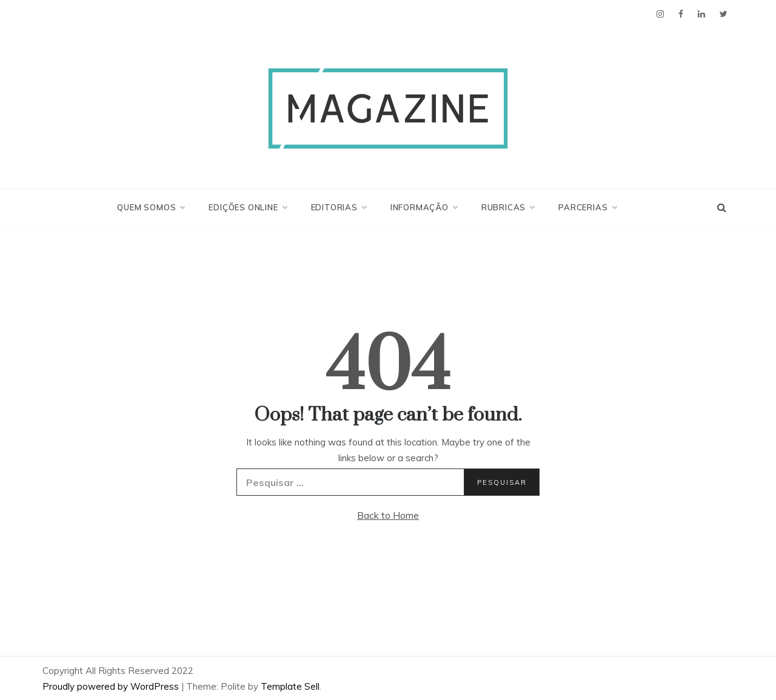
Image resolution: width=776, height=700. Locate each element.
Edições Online (247, 207)
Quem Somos (151, 207)
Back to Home (388, 515)
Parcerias (587, 207)
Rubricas (508, 207)
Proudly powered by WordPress (112, 686)
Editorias (339, 207)
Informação (424, 207)
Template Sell (290, 686)
